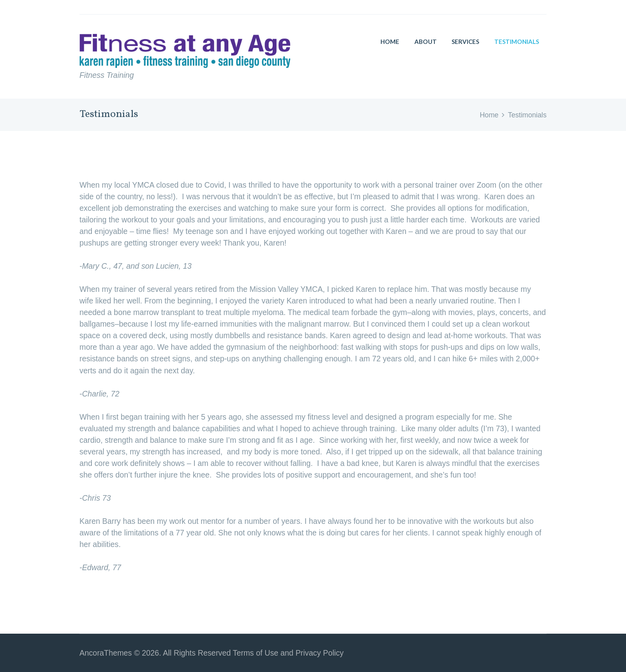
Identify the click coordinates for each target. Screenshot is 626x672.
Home (489, 115)
